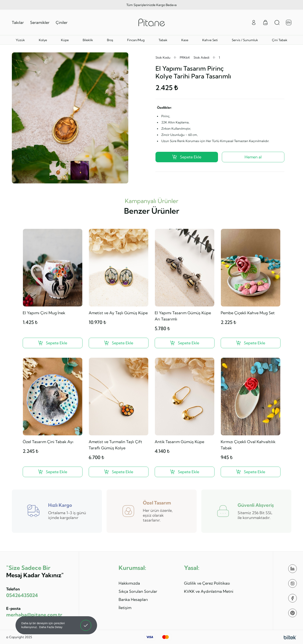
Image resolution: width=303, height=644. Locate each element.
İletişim (125, 608)
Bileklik (88, 40)
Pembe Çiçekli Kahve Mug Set (248, 313)
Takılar (18, 22)
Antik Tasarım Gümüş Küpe (179, 442)
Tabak (163, 40)
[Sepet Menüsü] (265, 23)
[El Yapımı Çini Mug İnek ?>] (53, 343)
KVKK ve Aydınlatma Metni (209, 591)
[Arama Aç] (277, 23)
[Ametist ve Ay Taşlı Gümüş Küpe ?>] (119, 343)
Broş (110, 40)
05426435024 (22, 595)
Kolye (43, 40)
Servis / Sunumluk (245, 40)
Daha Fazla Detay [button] (51, 627)
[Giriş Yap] (254, 22)
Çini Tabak (280, 40)
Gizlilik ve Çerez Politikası (207, 583)
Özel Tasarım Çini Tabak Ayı (48, 442)
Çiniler (62, 22)
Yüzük (20, 40)
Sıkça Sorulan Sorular (138, 591)
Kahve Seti (210, 40)
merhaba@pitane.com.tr (34, 615)
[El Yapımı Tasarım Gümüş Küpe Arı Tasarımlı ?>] (185, 343)
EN (289, 23)
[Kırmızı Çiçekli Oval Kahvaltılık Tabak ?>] (251, 472)
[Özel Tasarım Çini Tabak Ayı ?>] (53, 472)
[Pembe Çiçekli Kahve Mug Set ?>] (251, 343)
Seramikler (40, 22)
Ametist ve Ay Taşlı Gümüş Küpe (118, 313)
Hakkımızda (129, 583)
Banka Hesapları (133, 599)
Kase (185, 40)
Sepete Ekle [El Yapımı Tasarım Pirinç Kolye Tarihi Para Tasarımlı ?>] (187, 157)
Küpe (65, 40)
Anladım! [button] (86, 622)
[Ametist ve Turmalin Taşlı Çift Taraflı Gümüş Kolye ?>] (119, 472)
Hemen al (253, 157)
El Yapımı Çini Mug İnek (44, 313)
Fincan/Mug (136, 40)
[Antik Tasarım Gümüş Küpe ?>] (185, 472)
